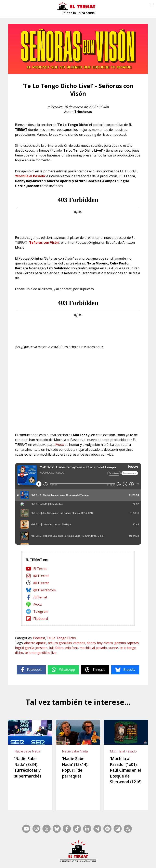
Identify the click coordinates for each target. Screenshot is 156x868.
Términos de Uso (133, 856)
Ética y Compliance (108, 856)
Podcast (39, 638)
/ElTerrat (40, 597)
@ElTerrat (41, 576)
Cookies (76, 861)
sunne (113, 648)
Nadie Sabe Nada (27, 751)
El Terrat (40, 569)
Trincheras (83, 112)
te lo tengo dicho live (41, 653)
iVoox (60, 445)
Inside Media (110, 851)
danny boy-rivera (100, 643)
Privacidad (90, 861)
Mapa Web (85, 851)
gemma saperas (127, 643)
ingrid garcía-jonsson (31, 648)
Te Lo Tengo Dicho (61, 638)
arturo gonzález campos (67, 643)
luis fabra (56, 648)
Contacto (38, 856)
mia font (72, 648)
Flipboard (41, 619)
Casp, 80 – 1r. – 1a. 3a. (59, 856)
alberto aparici (35, 643)
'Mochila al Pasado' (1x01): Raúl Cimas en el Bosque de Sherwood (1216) (126, 770)
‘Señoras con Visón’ (44, 242)
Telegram (41, 611)
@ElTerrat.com (44, 590)
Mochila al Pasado (123, 751)
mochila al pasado (93, 648)
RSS (97, 851)
